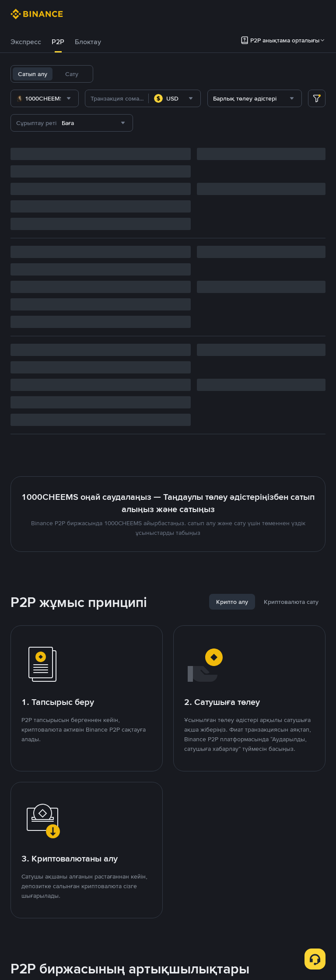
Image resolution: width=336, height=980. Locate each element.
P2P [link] (58, 42)
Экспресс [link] (26, 42)
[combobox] (45, 98)
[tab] (26, 42)
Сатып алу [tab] (33, 74)
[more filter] (317, 98)
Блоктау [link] (88, 42)
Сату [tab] (72, 74)
